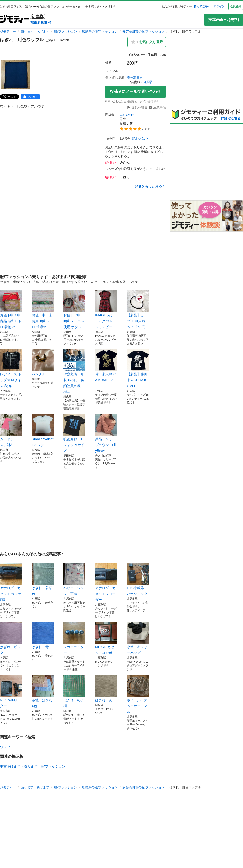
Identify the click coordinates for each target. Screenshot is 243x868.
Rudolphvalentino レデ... (43, 430)
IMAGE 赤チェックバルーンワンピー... (106, 310)
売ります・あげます (35, 32)
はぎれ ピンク (11, 638)
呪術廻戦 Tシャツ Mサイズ (74, 433)
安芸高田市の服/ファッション (144, 32)
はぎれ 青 (43, 635)
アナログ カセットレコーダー (106, 582)
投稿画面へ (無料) (224, 20)
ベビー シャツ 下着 (74, 579)
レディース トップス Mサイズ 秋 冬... (11, 369)
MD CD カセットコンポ (106, 638)
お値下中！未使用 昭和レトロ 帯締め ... (43, 310)
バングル (43, 363)
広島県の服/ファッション (100, 32)
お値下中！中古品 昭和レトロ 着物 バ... (11, 310)
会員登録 (236, 6)
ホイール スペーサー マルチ (138, 694)
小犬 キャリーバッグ (138, 638)
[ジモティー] (15, 20)
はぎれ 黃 (106, 689)
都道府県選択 (40, 23)
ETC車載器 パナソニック (138, 579)
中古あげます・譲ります (19, 766)
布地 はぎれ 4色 (43, 692)
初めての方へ (202, 6)
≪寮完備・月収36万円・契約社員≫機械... (74, 371)
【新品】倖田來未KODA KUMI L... (138, 369)
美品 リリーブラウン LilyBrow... (106, 433)
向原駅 (148, 82)
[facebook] (30, 97)
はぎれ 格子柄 (74, 692)
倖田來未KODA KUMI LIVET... (106, 369)
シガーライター (74, 638)
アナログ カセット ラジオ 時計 (11, 582)
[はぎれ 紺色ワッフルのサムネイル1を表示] (16, 75)
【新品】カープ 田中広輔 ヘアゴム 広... (138, 310)
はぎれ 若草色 (43, 579)
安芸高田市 (135, 78)
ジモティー (8, 32)
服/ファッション (66, 32)
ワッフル (7, 747)
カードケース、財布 (11, 430)
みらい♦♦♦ (127, 115)
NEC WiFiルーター (11, 692)
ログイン (219, 6)
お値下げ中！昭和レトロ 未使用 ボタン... (74, 310)
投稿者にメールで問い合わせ (135, 92)
